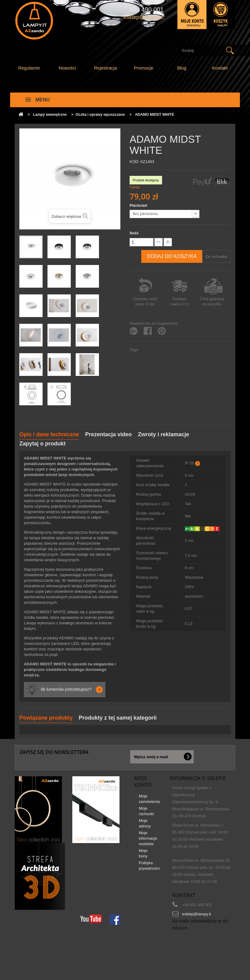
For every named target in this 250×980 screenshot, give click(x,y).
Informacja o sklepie (198, 778)
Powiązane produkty (46, 718)
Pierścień (139, 205)
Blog (182, 68)
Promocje (144, 68)
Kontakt (220, 68)
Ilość (134, 233)
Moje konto (143, 781)
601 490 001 (147, 9)
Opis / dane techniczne (49, 434)
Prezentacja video (108, 434)
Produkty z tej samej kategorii (118, 718)
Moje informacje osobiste (148, 840)
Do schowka (216, 257)
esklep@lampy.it (197, 914)
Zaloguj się (192, 15)
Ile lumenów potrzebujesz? (66, 689)
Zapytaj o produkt (42, 444)
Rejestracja (106, 68)
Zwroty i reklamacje (163, 434)
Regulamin (29, 68)
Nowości (67, 68)
